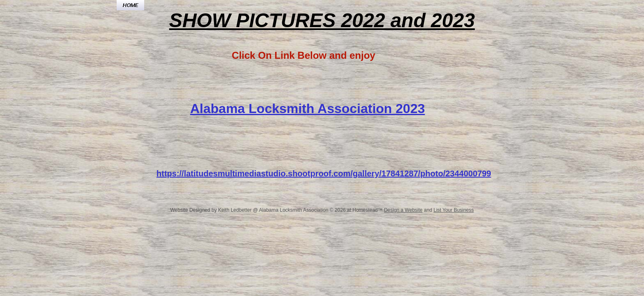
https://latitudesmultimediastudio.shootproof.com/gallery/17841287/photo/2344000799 (324, 173)
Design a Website (403, 210)
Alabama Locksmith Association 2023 (307, 109)
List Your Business (453, 210)
